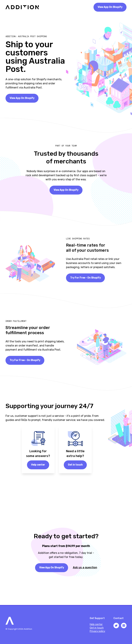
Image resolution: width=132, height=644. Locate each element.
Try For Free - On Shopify (85, 278)
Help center (38, 465)
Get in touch (75, 465)
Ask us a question (85, 567)
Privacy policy (97, 631)
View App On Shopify (110, 7)
